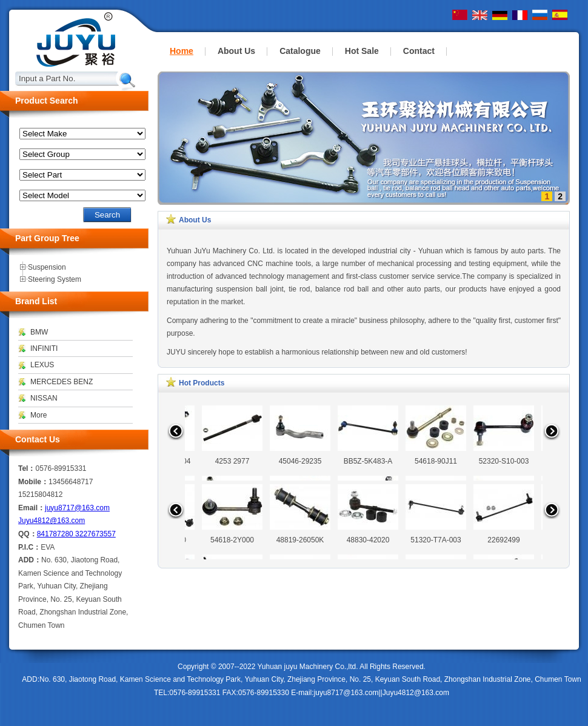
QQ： (28, 534)
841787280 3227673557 (76, 534)
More (38, 415)
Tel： (27, 468)
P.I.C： (29, 547)
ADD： (30, 560)
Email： (32, 508)
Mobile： (33, 482)
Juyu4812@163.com (52, 521)
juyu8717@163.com (77, 508)
